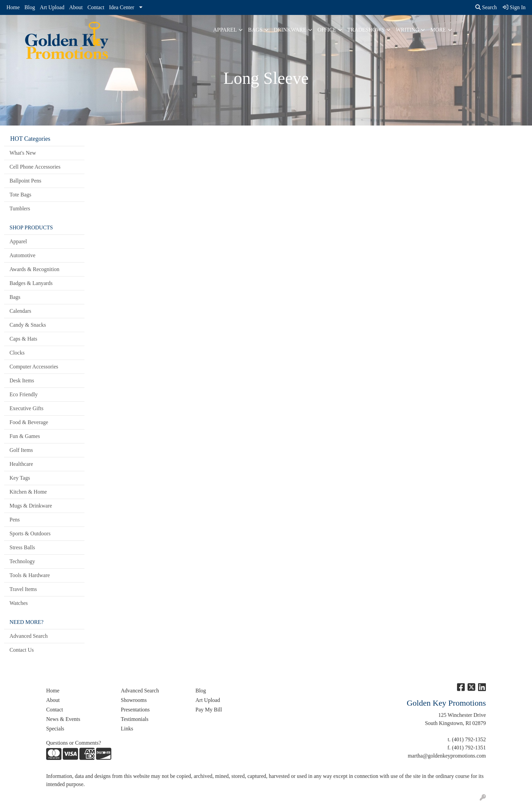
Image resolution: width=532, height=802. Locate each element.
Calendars (20, 311)
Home (13, 7)
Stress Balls (22, 547)
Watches (19, 603)
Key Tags (20, 478)
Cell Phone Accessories (35, 167)
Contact (96, 7)
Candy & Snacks (28, 325)
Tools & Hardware (30, 575)
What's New (23, 153)
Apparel (225, 30)
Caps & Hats (23, 339)
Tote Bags (20, 195)
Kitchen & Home (28, 492)
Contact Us (22, 650)
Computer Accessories (34, 367)
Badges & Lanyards (31, 283)
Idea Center (121, 7)
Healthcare (21, 464)
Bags (255, 30)
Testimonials (135, 719)
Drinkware (290, 30)
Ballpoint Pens (25, 181)
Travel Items (23, 589)
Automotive (22, 255)
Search (486, 7)
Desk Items (22, 380)
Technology (22, 561)
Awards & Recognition (34, 269)
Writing (407, 30)
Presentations (135, 710)
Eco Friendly (24, 394)
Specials (55, 729)
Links (127, 729)
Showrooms (134, 700)
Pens (15, 520)
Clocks (17, 353)
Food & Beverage (29, 422)
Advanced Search (28, 636)
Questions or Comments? (74, 743)
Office (327, 30)
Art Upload (52, 7)
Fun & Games (25, 436)
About (76, 7)
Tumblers (20, 208)
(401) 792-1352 (469, 739)
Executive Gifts (26, 408)
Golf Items (21, 450)
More (438, 30)
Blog (30, 7)
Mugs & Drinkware (31, 506)
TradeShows (366, 30)
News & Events (63, 719)
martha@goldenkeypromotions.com (447, 756)
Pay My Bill (209, 710)
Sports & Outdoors (30, 533)
